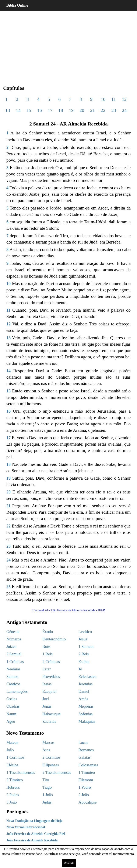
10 (103, 99)
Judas (47, 802)
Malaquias (87, 721)
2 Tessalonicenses (57, 772)
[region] (68, 45)
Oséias (12, 699)
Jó (80, 669)
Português (17, 812)
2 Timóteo (15, 780)
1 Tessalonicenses (21, 772)
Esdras (84, 662)
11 (114, 99)
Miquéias (86, 706)
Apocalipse (87, 802)
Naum (11, 714)
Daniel (84, 691)
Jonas (47, 706)
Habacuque (51, 714)
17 (50, 110)
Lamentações (17, 691)
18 (61, 110)
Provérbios (51, 676)
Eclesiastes (87, 676)
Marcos (48, 742)
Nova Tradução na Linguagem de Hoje (34, 821)
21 (92, 110)
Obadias (13, 706)
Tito (46, 780)
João (10, 750)
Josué (83, 639)
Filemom (86, 780)
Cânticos (13, 684)
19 (71, 110)
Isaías (47, 684)
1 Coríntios (15, 757)
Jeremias (85, 684)
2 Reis (84, 654)
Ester (47, 669)
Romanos (86, 750)
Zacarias (49, 721)
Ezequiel (49, 691)
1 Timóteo (87, 772)
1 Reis (48, 654)
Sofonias (86, 714)
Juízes (11, 646)
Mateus (12, 742)
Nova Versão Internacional (26, 827)
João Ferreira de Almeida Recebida (32, 840)
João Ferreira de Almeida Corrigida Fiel (36, 834)
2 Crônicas (51, 662)
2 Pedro (13, 795)
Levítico (85, 632)
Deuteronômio (54, 639)
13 (8, 110)
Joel (46, 699)
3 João (12, 802)
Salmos (12, 676)
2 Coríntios (51, 757)
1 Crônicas (15, 662)
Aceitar (69, 863)
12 (124, 99)
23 (114, 110)
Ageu (11, 721)
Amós (83, 699)
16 (39, 110)
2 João (84, 795)
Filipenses (51, 765)
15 (29, 110)
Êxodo (48, 632)
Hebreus (13, 787)
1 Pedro (85, 787)
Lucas (83, 742)
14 (18, 110)
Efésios (12, 765)
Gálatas (85, 757)
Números (14, 639)
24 (124, 110)
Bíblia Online (17, 5)
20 (82, 110)
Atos (46, 750)
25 (8, 587)
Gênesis (13, 632)
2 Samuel (14, 654)
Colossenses (88, 765)
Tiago (47, 787)
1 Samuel (86, 646)
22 (103, 110)
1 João (48, 795)
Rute (46, 646)
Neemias (13, 669)
